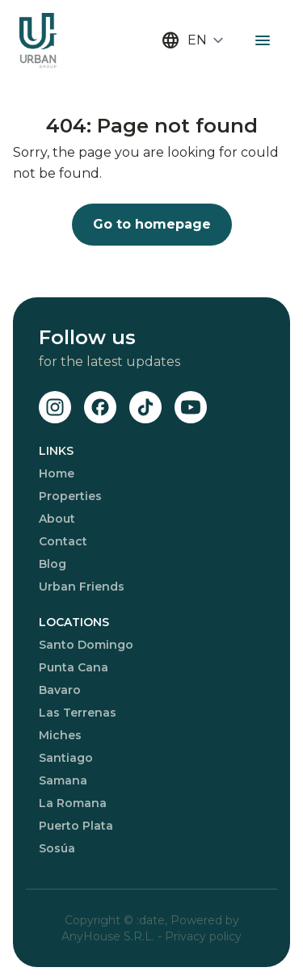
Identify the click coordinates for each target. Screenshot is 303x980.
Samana (63, 780)
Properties (70, 496)
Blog (53, 564)
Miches (60, 735)
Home (57, 473)
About (57, 519)
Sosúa (57, 848)
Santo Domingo (86, 645)
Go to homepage (152, 224)
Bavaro (60, 690)
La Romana (73, 803)
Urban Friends (82, 587)
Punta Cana (74, 667)
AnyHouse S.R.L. (109, 936)
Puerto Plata (76, 826)
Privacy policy (203, 936)
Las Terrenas (78, 713)
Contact (63, 541)
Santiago (66, 758)
